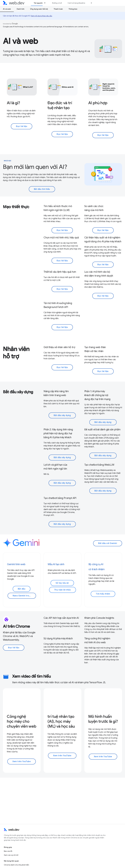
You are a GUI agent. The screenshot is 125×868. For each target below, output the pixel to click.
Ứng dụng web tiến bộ (39, 9)
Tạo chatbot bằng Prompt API (60, 498)
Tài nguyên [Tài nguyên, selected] (38, 3)
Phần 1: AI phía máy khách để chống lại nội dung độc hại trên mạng (97, 395)
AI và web (20, 41)
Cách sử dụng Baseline (76, 3)
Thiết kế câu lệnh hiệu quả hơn (60, 272)
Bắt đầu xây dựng (18, 392)
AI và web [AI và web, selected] (7, 9)
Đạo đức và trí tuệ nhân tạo (60, 105)
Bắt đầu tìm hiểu (42, 189)
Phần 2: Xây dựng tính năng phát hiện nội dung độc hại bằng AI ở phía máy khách (58, 433)
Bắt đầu (22, 589)
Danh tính (21, 9)
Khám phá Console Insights (99, 618)
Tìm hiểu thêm (103, 594)
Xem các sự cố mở (11, 855)
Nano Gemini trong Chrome (24, 596)
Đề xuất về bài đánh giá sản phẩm (102, 430)
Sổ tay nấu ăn (62, 583)
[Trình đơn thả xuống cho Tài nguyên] (46, 3)
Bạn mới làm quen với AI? (35, 167)
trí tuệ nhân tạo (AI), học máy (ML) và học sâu (61, 721)
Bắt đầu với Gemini (108, 543)
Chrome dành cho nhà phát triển (16, 865)
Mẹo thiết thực (16, 207)
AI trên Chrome (16, 626)
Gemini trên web (16, 564)
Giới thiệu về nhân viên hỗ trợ (59, 347)
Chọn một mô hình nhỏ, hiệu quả (61, 238)
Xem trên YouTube (22, 761)
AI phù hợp (98, 103)
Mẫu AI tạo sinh (56, 564)
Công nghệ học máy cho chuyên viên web (22, 721)
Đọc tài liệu (22, 126)
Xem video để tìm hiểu (31, 676)
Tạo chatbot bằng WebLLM (99, 465)
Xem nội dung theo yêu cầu (41, 16)
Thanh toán (58, 9)
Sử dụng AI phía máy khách (58, 639)
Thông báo (73, 9)
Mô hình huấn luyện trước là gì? (103, 719)
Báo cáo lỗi (8, 851)
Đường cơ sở (57, 3)
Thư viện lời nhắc (63, 590)
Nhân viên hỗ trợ (16, 353)
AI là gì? (13, 103)
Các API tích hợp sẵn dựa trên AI (61, 618)
